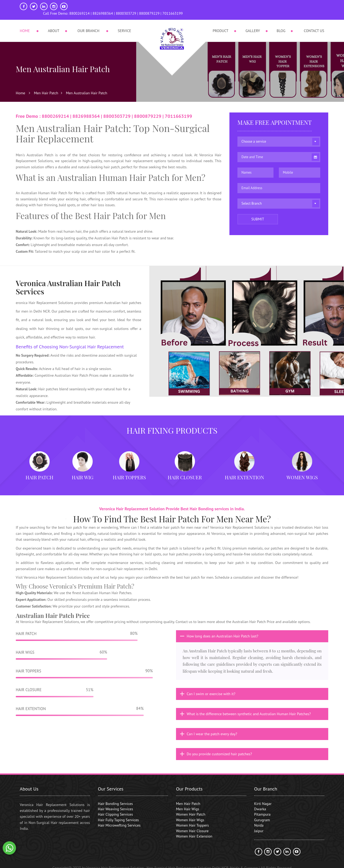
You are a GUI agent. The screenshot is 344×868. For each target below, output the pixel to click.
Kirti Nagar (263, 797)
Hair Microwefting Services (119, 819)
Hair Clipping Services (116, 808)
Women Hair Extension (194, 830)
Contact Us (314, 24)
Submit (258, 213)
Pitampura (262, 808)
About (54, 24)
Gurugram (262, 814)
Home (25, 24)
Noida (259, 819)
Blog (281, 24)
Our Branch (88, 24)
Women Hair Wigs (190, 814)
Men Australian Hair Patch (87, 87)
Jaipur (259, 824)
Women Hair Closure (192, 824)
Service (124, 24)
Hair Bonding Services (116, 797)
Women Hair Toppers (192, 819)
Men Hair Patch (46, 87)
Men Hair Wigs (188, 803)
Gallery (253, 24)
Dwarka (260, 803)
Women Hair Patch (191, 808)
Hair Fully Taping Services (118, 814)
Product (220, 24)
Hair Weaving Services (116, 803)
